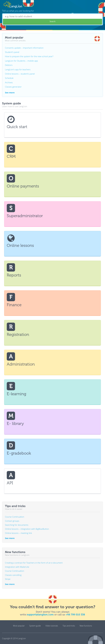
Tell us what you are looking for (18, 11)
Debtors (9, 65)
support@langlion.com (40, 615)
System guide (35, 626)
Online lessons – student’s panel (20, 74)
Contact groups (12, 521)
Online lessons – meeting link (18, 533)
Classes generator (13, 87)
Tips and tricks (69, 626)
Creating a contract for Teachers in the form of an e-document (34, 563)
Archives (9, 82)
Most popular (19, 626)
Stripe (8, 579)
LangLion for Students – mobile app (21, 61)
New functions (86, 626)
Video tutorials (52, 626)
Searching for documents (17, 525)
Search (52, 21)
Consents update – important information (24, 48)
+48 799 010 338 (75, 615)
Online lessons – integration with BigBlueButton (27, 529)
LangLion (22, 638)
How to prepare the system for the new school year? (29, 56)
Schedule (9, 78)
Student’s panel (12, 52)
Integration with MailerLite (17, 567)
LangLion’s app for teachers (18, 69)
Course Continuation (15, 517)
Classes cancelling (13, 575)
